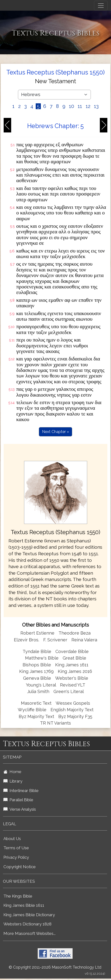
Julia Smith (39, 691)
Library (13, 781)
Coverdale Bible (72, 651)
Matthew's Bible (42, 658)
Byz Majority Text (36, 716)
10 (72, 106)
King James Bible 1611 (24, 905)
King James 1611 (72, 665)
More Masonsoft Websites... (30, 933)
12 (88, 106)
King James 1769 (36, 671)
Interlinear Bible (21, 791)
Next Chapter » (55, 432)
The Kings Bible (18, 896)
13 (96, 106)
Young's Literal (42, 685)
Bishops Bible (37, 665)
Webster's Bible (72, 678)
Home (12, 772)
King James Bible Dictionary (29, 915)
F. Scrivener (55, 640)
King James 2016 (75, 671)
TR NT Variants (55, 723)
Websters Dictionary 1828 (27, 924)
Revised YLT (73, 685)
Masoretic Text (36, 703)
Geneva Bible (37, 678)
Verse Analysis (20, 809)
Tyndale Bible (37, 651)
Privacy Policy (16, 857)
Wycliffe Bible (32, 710)
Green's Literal (69, 691)
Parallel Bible (18, 800)
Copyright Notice (20, 867)
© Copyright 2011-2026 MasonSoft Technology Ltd (55, 967)
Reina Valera (84, 640)
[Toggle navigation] (101, 6)
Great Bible (74, 658)
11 (80, 106)
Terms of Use (16, 848)
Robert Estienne (37, 633)
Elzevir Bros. (26, 640)
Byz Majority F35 (75, 716)
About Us (12, 839)
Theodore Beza (75, 633)
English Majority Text (72, 710)
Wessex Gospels (73, 703)
